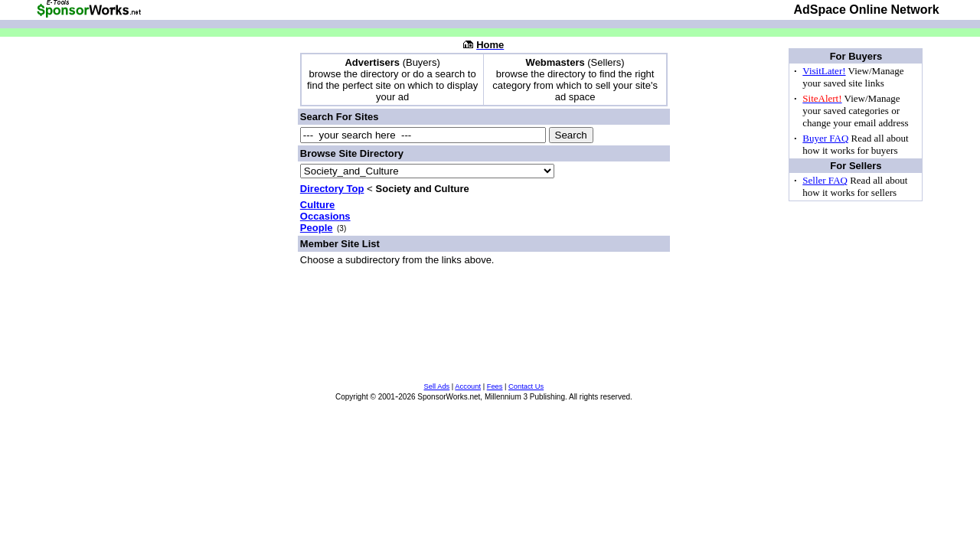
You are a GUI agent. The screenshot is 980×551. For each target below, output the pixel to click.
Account (468, 386)
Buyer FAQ (825, 138)
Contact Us (526, 386)
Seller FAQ (825, 180)
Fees (495, 386)
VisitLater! (824, 71)
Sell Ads (437, 386)
